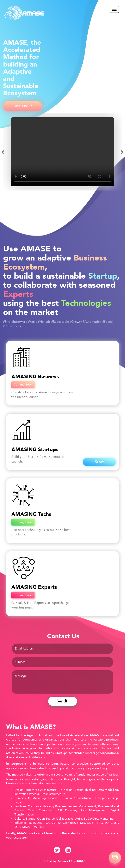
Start (99, 462)
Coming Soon (23, 384)
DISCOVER (23, 106)
